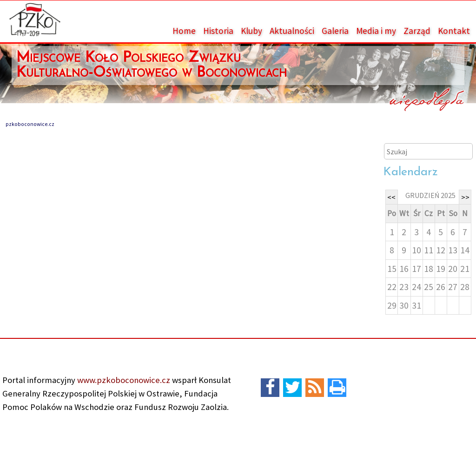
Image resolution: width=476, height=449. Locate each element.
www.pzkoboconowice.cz (123, 380)
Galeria (335, 31)
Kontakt (454, 31)
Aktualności (292, 31)
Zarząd (417, 31)
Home (184, 31)
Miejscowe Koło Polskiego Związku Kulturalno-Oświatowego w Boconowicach (152, 66)
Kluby (251, 31)
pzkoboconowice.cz (30, 124)
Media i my (376, 31)
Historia (218, 31)
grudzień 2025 (430, 195)
